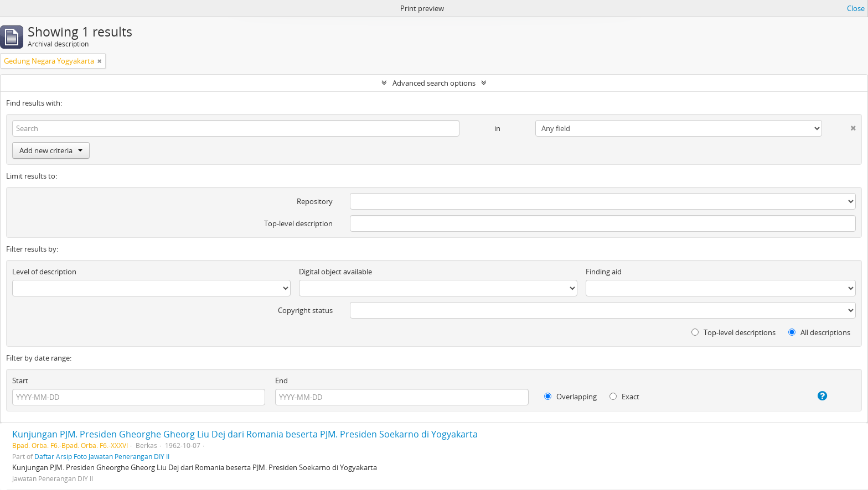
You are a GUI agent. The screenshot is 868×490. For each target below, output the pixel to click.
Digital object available (335, 272)
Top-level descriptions (733, 332)
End (281, 380)
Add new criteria (51, 150)
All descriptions (819, 332)
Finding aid (604, 272)
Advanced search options (434, 83)
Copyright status (305, 310)
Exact (624, 397)
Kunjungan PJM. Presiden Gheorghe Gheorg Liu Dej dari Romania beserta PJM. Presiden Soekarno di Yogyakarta (245, 434)
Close (856, 8)
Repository (315, 201)
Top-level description (298, 223)
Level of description (44, 272)
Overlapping (570, 397)
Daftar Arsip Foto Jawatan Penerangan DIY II (102, 456)
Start (20, 380)
